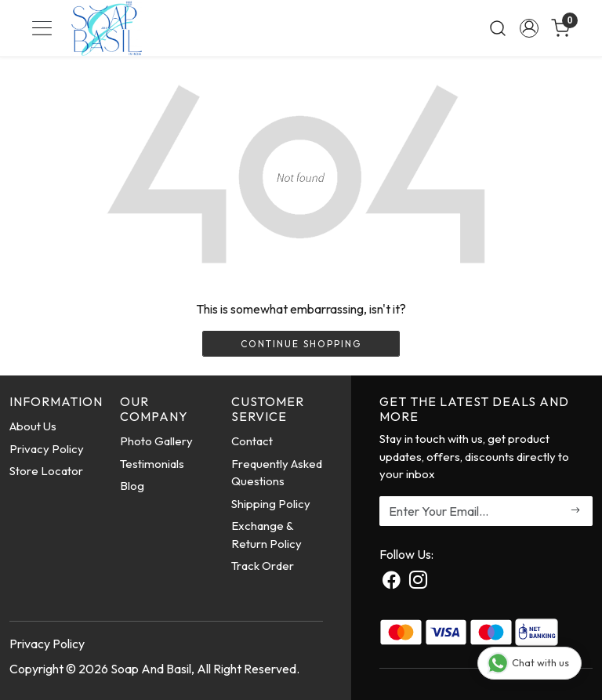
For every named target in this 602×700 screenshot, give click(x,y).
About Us (33, 426)
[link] (498, 28)
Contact (252, 441)
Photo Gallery (156, 441)
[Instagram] (418, 582)
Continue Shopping (301, 344)
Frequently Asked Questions (277, 473)
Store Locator (46, 471)
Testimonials (152, 464)
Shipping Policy (271, 504)
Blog (132, 486)
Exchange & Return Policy (267, 535)
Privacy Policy (47, 449)
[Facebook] (392, 582)
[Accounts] (529, 28)
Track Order (263, 566)
